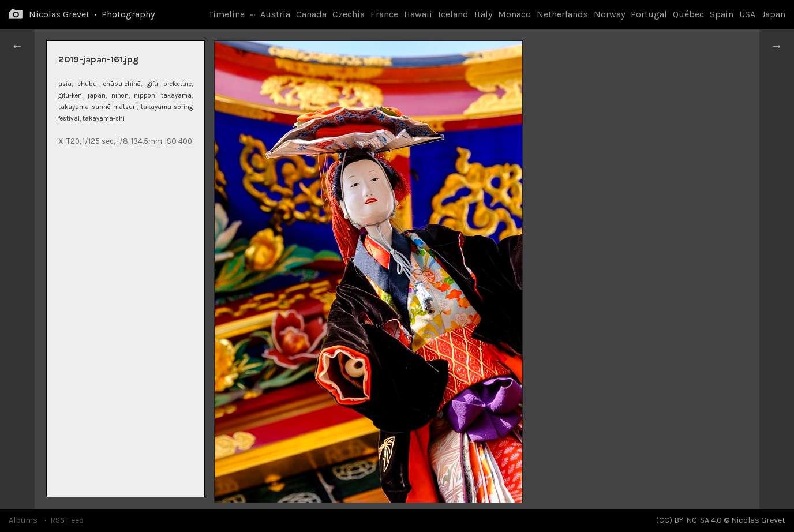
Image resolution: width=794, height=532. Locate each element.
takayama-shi (104, 119)
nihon (120, 95)
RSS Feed (67, 520)
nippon (145, 95)
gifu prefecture (169, 84)
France (384, 14)
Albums (23, 520)
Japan (773, 14)
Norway (609, 14)
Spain (722, 14)
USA (747, 14)
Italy (483, 14)
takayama (176, 95)
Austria (275, 14)
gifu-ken (70, 95)
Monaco (514, 14)
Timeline (226, 14)
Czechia (349, 14)
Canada (311, 14)
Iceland (453, 14)
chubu (87, 84)
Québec (688, 14)
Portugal (649, 14)
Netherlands (562, 14)
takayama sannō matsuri (98, 107)
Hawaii (418, 14)
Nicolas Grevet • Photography (92, 14)
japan (97, 95)
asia (65, 84)
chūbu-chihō (122, 84)
